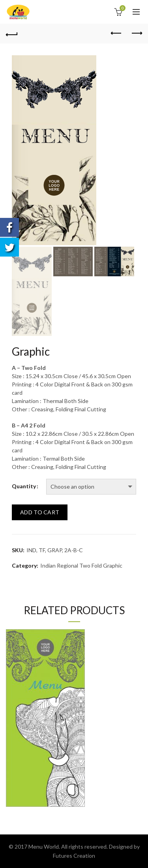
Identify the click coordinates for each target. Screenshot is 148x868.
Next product (136, 33)
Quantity (24, 486)
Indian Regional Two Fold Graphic (81, 565)
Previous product (117, 33)
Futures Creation (74, 856)
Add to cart (40, 512)
